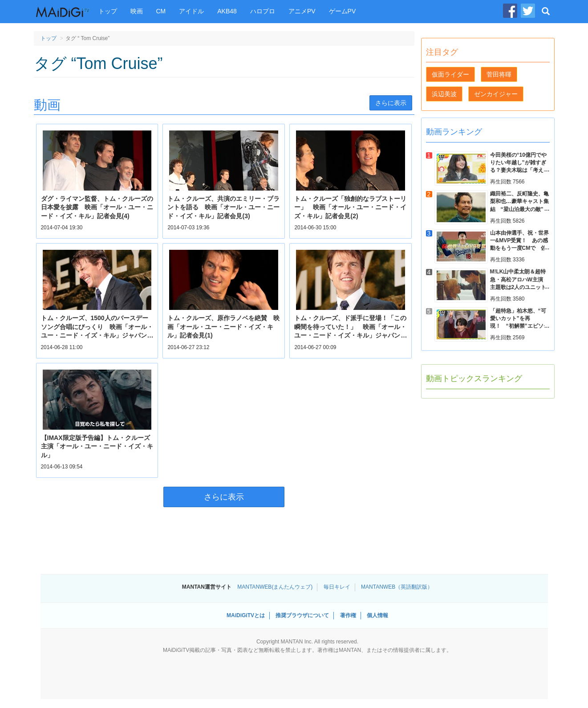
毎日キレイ (337, 587)
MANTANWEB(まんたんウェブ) (275, 587)
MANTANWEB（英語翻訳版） (397, 587)
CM (161, 11)
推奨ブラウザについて (302, 615)
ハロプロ (263, 11)
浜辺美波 (444, 94)
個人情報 (377, 615)
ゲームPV (343, 11)
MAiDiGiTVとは (246, 615)
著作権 (348, 615)
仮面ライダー (450, 74)
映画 (137, 11)
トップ (108, 11)
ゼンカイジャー (496, 94)
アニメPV (302, 11)
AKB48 (227, 11)
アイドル (191, 11)
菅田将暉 (499, 74)
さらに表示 (391, 103)
